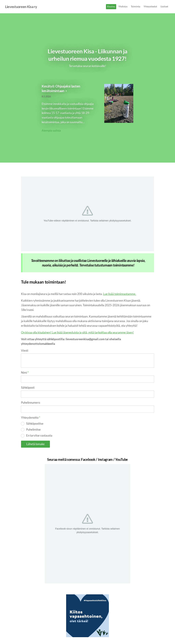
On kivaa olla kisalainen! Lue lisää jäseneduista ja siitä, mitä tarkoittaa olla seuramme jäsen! (77, 332)
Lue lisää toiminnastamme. (120, 294)
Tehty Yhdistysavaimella (143, 635)
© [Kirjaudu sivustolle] (22, 635)
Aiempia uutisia (51, 130)
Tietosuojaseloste (108, 635)
